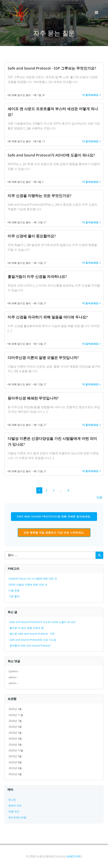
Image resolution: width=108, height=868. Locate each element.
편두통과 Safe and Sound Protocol (30, 646)
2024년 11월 (16, 715)
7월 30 (41, 95)
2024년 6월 (15, 727)
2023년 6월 (15, 768)
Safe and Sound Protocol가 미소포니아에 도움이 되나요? (43, 622)
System (13, 671)
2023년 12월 (16, 750)
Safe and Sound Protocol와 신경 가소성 (33, 640)
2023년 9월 (15, 756)
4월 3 (40, 182)
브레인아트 (74, 856)
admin (12, 677)
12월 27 (42, 222)
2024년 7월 (15, 721)
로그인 (12, 800)
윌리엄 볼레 (24, 95)
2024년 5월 (15, 733)
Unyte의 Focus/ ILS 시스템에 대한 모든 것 (33, 579)
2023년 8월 (15, 762)
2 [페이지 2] (47, 491)
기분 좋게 (14, 596)
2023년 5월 (15, 774)
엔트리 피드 (15, 805)
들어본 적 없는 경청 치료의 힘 (27, 628)
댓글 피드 (14, 811)
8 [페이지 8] (69, 491)
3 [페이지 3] (54, 491)
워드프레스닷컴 (17, 817)
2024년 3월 (15, 744)
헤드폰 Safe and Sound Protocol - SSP (32, 634)
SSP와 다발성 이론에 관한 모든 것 (28, 585)
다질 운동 (14, 590)
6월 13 (41, 141)
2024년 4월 (15, 738)
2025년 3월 (15, 709)
